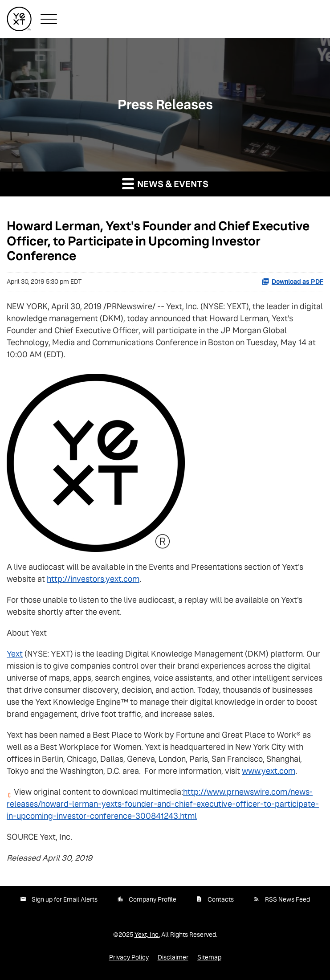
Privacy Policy (129, 957)
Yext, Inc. (147, 935)
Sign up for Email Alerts (65, 899)
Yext (15, 654)
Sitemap (209, 957)
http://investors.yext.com (93, 579)
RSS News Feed (287, 899)
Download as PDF (292, 282)
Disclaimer (173, 957)
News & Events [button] (165, 184)
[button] (49, 19)
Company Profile (153, 899)
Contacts (221, 899)
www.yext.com (269, 771)
